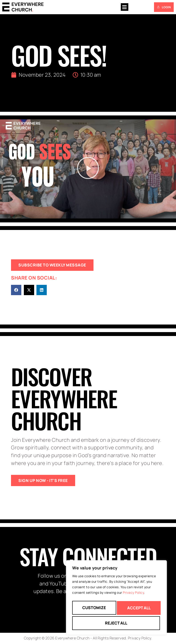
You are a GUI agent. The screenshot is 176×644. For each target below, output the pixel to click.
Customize (94, 609)
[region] (116, 599)
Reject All (138, 609)
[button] (125, 7)
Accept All (116, 623)
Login (164, 7)
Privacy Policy (133, 596)
